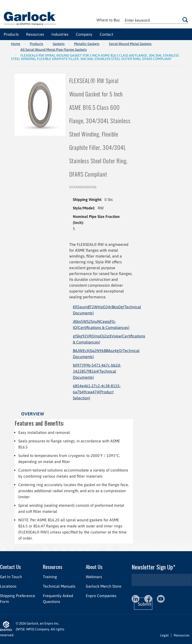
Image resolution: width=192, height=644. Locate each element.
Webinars (94, 577)
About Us (94, 567)
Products (36, 44)
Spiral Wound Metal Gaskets (130, 44)
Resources (53, 567)
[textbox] (157, 20)
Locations (8, 586)
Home (16, 44)
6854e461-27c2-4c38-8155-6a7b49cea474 (97, 392)
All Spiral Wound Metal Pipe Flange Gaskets (54, 50)
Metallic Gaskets (87, 44)
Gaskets (59, 44)
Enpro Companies (101, 596)
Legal (164, 635)
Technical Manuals (59, 586)
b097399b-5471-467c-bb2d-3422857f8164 (97, 371)
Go (185, 20)
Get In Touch (11, 577)
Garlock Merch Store (104, 586)
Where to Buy (108, 20)
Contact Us (10, 567)
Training (50, 577)
